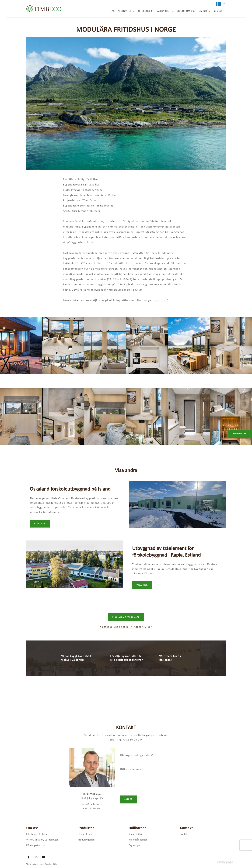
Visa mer (40, 524)
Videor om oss (186, 11)
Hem (111, 11)
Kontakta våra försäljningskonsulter (126, 627)
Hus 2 (164, 300)
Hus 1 (156, 300)
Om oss (203, 11)
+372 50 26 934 (92, 809)
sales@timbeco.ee (92, 804)
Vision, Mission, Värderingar (42, 840)
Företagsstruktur (36, 845)
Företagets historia (37, 834)
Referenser (145, 11)
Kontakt (219, 11)
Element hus (85, 834)
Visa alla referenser (126, 617)
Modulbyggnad (86, 840)
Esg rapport (135, 845)
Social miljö (135, 834)
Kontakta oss (240, 434)
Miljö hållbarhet (138, 840)
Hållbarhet (163, 11)
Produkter (125, 11)
